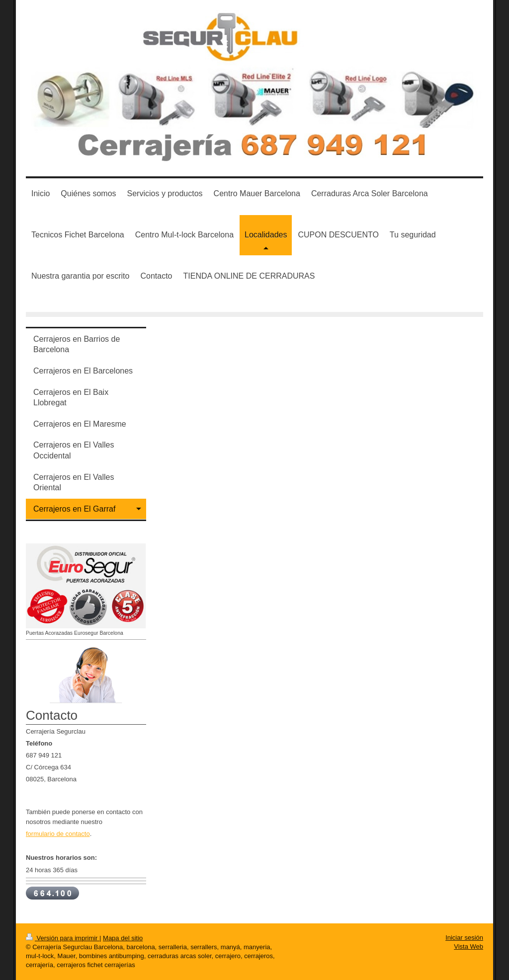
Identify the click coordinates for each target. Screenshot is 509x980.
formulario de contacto (58, 834)
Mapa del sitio (123, 938)
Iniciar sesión (464, 938)
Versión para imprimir (63, 938)
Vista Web (468, 946)
